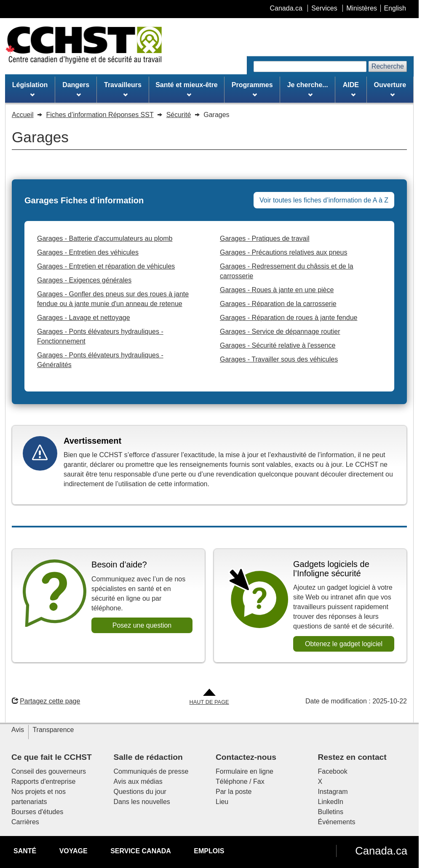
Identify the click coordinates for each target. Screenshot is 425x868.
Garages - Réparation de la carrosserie (278, 304)
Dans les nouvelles (142, 802)
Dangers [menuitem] (76, 89)
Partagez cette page (46, 701)
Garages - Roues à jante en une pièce (277, 290)
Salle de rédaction (148, 757)
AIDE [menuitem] (351, 89)
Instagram (333, 792)
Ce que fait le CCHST (52, 757)
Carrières (25, 822)
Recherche (388, 66)
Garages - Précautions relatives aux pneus (283, 252)
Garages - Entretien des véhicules (88, 252)
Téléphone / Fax (240, 781)
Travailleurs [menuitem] (123, 89)
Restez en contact (352, 757)
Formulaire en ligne (245, 771)
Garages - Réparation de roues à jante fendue (289, 318)
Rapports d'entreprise (43, 781)
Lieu (222, 802)
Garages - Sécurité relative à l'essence (278, 345)
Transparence (53, 730)
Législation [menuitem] (30, 89)
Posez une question (142, 625)
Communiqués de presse (151, 771)
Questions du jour (140, 792)
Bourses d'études (37, 812)
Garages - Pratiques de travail (265, 238)
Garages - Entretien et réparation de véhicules (106, 266)
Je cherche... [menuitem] (308, 89)
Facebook (333, 771)
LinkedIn (331, 802)
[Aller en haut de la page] (209, 697)
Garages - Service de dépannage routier (280, 331)
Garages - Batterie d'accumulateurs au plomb (105, 238)
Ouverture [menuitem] (390, 89)
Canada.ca (381, 851)
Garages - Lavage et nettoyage (84, 318)
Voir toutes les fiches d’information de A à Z (324, 200)
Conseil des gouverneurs (49, 771)
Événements (337, 822)
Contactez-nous (246, 757)
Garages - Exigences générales (84, 280)
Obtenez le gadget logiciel (344, 644)
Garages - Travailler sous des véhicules (279, 359)
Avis (18, 730)
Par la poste (234, 792)
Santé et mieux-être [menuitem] (187, 89)
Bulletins (331, 812)
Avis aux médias (138, 781)
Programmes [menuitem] (252, 89)
